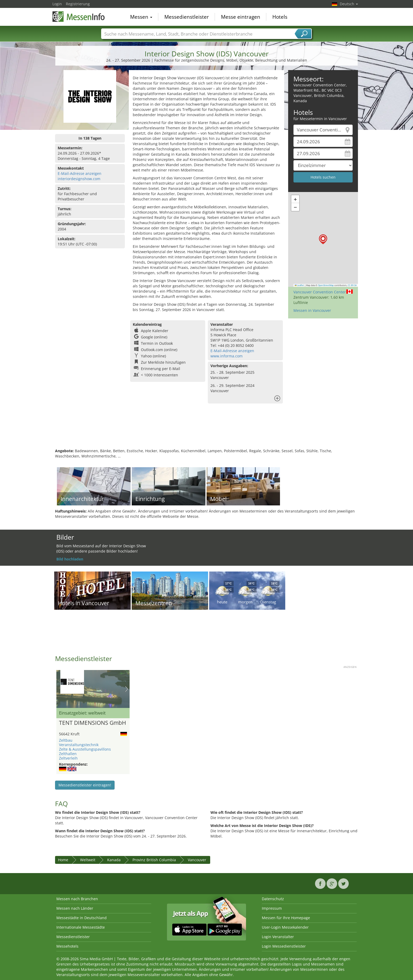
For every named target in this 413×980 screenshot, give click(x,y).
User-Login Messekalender (285, 927)
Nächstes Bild (127, 689)
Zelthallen (68, 754)
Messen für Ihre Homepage (286, 918)
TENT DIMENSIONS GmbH (92, 723)
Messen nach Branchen (77, 899)
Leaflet (299, 285)
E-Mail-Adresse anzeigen (80, 173)
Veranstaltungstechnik (79, 745)
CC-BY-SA (352, 285)
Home (63, 860)
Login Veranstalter (278, 937)
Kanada (114, 860)
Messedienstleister (187, 17)
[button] (323, 239)
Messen (141, 17)
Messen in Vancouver (312, 310)
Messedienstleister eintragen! (85, 785)
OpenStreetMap (326, 285)
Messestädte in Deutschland (82, 918)
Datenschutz (273, 899)
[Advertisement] (206, 431)
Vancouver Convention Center (320, 292)
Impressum (272, 908)
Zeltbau (66, 740)
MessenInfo (79, 16)
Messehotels (67, 946)
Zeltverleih (68, 758)
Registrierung (78, 4)
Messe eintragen (241, 17)
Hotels (280, 17)
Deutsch (349, 4)
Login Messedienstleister (284, 946)
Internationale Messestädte (81, 927)
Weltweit (88, 860)
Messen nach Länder (75, 908)
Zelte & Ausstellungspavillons (85, 749)
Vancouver (197, 860)
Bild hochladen (70, 559)
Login (57, 4)
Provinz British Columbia (154, 860)
